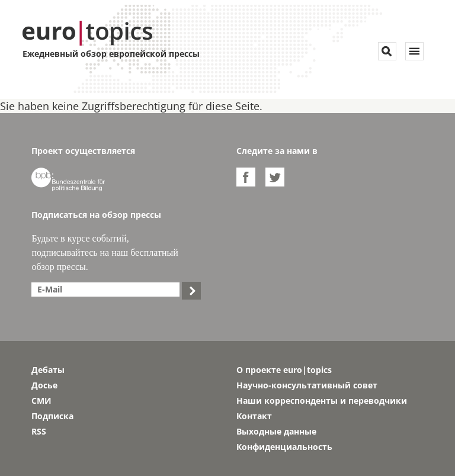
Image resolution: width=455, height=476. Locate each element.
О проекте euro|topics (284, 370)
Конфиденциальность (284, 447)
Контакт (254, 416)
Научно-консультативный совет (307, 385)
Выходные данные (276, 431)
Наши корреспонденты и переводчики (322, 401)
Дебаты (48, 370)
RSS (39, 431)
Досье (44, 385)
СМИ (41, 401)
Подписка (52, 416)
